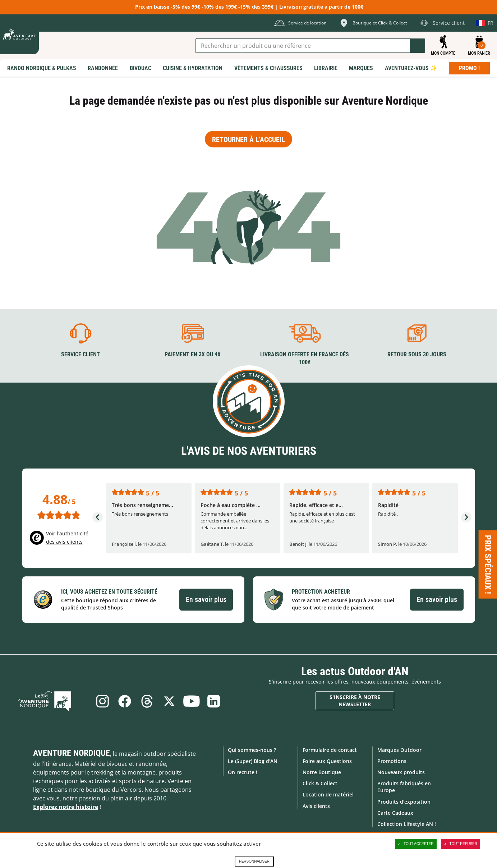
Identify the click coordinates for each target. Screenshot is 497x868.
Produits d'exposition (404, 801)
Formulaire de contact (330, 749)
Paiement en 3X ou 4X (193, 354)
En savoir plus (206, 599)
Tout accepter (416, 844)
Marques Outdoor (399, 749)
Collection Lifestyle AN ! (407, 823)
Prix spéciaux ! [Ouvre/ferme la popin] (488, 565)
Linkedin (217, 700)
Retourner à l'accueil (248, 140)
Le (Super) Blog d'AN (253, 760)
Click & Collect (320, 783)
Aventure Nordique (72, 752)
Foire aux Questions (327, 760)
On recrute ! (243, 771)
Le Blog (55, 700)
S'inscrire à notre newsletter (355, 700)
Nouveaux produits (401, 771)
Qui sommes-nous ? (252, 749)
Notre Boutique (322, 771)
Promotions (392, 760)
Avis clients (316, 805)
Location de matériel (328, 794)
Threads (146, 700)
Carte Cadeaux (395, 812)
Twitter (170, 700)
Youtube (194, 700)
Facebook (123, 700)
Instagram (99, 700)
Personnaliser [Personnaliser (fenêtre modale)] (254, 861)
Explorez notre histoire (66, 806)
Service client (80, 354)
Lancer (418, 46)
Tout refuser (461, 844)
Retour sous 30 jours (417, 354)
